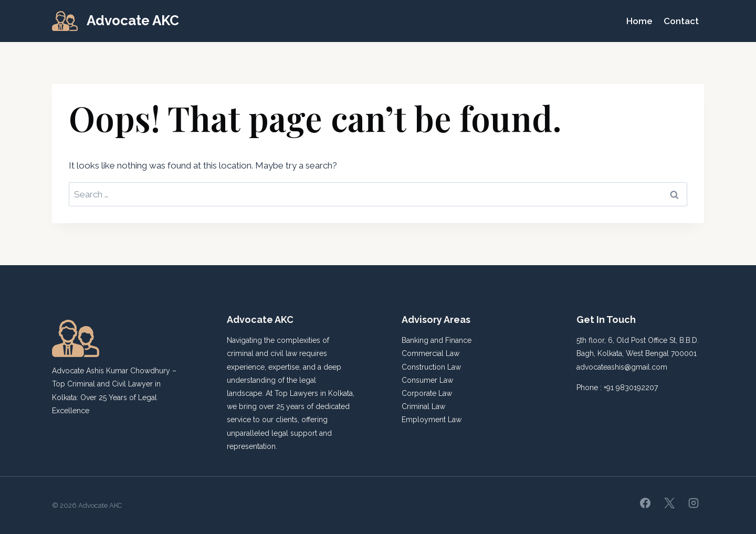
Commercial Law (430, 353)
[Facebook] (645, 503)
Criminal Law (423, 406)
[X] (669, 503)
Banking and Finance (437, 340)
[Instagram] (694, 503)
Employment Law (432, 420)
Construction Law (431, 367)
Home (639, 21)
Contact (681, 21)
